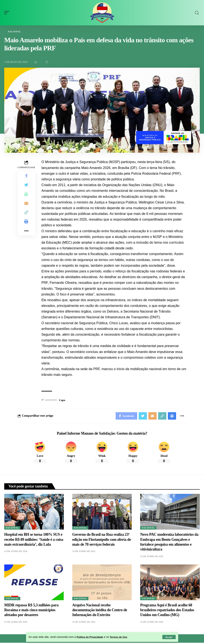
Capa (62, 400)
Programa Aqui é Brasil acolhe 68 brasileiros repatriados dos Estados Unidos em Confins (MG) (167, 611)
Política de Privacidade (91, 637)
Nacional (14, 32)
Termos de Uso (122, 637)
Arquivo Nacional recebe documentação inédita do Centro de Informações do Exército (100, 611)
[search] (197, 13)
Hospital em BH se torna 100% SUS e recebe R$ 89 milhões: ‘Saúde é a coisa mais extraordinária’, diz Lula (34, 541)
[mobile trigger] (8, 13)
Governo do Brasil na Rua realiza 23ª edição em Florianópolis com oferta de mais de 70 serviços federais (102, 541)
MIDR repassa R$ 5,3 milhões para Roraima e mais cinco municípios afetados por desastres (31, 611)
